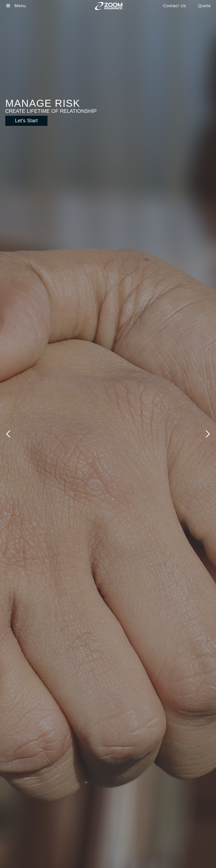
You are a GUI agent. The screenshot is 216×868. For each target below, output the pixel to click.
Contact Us (175, 6)
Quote (204, 6)
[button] (8, 434)
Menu (22, 6)
